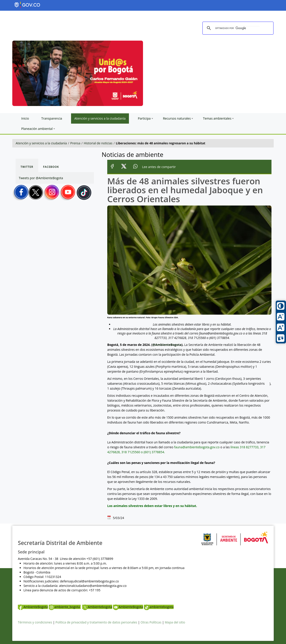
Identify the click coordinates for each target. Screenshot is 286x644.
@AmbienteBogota (167, 345)
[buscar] (237, 28)
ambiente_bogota (65, 607)
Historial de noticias (98, 143)
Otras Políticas (151, 622)
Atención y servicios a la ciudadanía (41, 143)
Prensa (75, 143)
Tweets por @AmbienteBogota (41, 178)
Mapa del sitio (175, 622)
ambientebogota (159, 607)
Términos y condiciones (35, 622)
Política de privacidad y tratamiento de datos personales (96, 622)
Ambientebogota (97, 607)
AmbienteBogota (33, 607)
